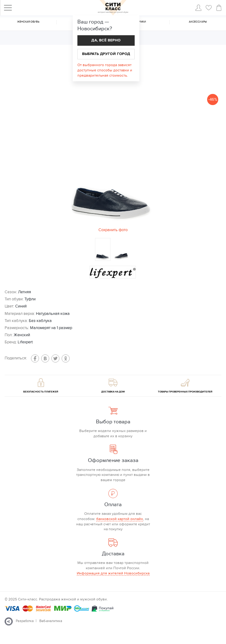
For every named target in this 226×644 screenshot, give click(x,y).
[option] (113, 162)
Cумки (141, 22)
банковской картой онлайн (120, 519)
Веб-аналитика (51, 621)
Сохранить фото (113, 230)
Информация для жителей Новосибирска (113, 573)
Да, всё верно (106, 40)
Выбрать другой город (106, 54)
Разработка (25, 621)
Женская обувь (28, 22)
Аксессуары (198, 22)
